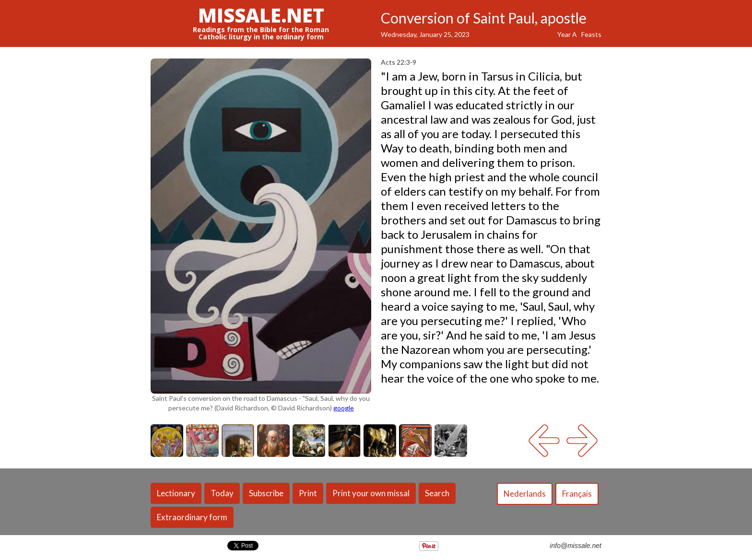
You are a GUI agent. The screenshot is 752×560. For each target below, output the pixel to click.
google (344, 408)
